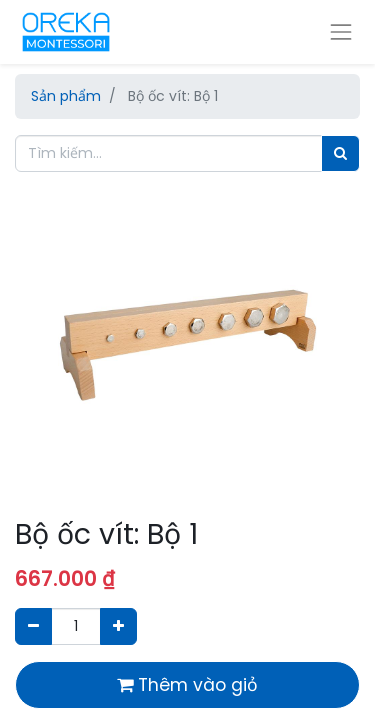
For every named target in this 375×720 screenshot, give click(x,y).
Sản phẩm (66, 96)
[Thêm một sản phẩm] (118, 626)
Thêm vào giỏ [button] (187, 685)
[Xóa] (33, 626)
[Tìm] (340, 153)
